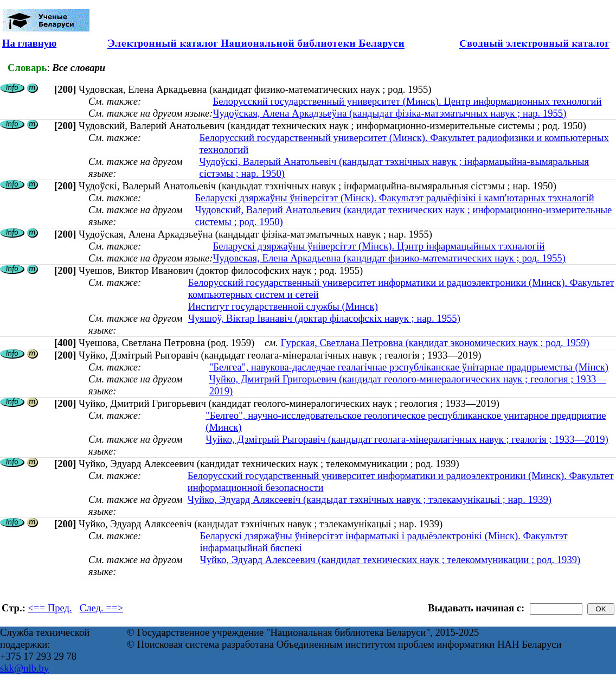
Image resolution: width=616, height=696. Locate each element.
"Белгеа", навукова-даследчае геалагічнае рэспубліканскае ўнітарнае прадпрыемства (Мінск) (409, 367)
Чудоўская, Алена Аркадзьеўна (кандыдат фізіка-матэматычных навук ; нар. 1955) (389, 113)
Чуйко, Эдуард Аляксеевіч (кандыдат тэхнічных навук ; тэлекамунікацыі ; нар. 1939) (370, 499)
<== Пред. (50, 608)
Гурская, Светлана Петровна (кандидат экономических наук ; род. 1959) (435, 343)
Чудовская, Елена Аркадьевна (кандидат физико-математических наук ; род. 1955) (389, 258)
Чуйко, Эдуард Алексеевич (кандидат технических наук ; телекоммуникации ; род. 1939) (390, 560)
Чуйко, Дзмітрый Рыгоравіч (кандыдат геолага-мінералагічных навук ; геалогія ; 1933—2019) (407, 439)
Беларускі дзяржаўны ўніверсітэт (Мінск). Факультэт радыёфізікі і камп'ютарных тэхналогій (394, 198)
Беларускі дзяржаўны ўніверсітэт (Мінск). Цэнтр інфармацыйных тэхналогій (378, 246)
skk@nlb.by (24, 668)
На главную (29, 43)
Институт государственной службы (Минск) (283, 306)
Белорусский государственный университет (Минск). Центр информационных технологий (407, 101)
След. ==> (101, 608)
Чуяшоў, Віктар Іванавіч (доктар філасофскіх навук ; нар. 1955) (324, 318)
